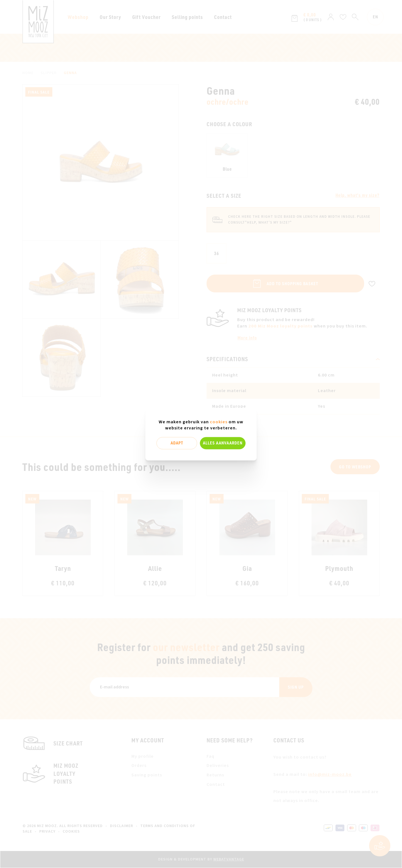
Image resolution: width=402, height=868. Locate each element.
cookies (219, 422)
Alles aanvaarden (223, 443)
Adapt (177, 443)
